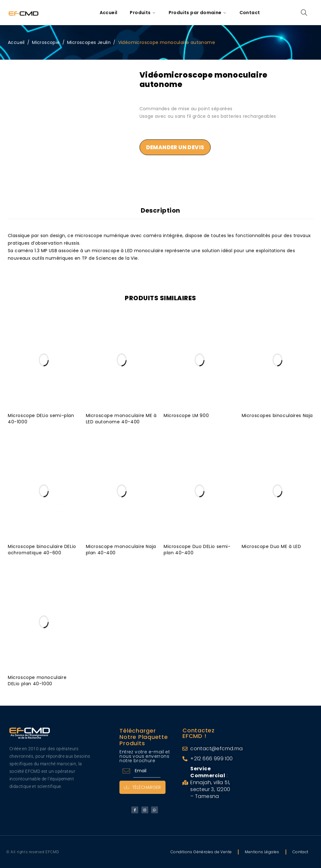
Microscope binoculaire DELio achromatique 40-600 (42, 549)
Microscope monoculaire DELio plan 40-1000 (37, 680)
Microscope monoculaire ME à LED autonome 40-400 (121, 418)
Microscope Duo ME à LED (271, 546)
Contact (300, 852)
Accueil (16, 42)
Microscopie (46, 42)
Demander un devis (175, 147)
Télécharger (142, 787)
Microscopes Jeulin (89, 42)
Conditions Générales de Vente (201, 852)
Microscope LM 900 (186, 415)
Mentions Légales (262, 852)
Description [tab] (160, 210)
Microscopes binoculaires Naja (277, 415)
